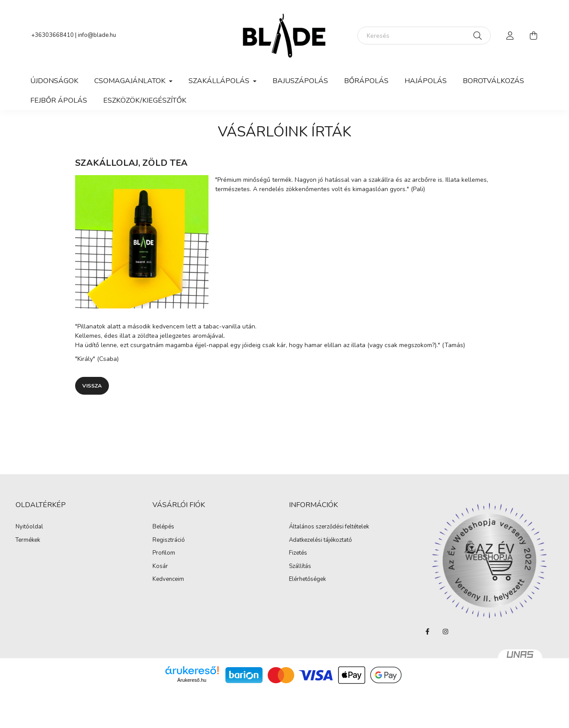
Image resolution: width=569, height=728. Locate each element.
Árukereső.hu (192, 680)
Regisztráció (169, 540)
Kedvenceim (168, 580)
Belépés (163, 527)
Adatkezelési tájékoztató (321, 540)
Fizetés (298, 553)
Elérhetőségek (307, 580)
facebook (428, 632)
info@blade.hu (97, 35)
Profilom (164, 553)
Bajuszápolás (300, 81)
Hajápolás (426, 81)
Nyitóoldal (29, 527)
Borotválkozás (493, 81)
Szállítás (300, 567)
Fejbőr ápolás (59, 100)
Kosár (160, 567)
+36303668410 (52, 35)
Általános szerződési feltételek (329, 527)
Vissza (92, 386)
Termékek (28, 540)
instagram (445, 632)
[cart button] (533, 36)
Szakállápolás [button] (220, 81)
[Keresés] (424, 36)
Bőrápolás (366, 81)
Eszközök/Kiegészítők (145, 100)
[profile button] (510, 36)
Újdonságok (54, 81)
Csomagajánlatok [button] (131, 81)
